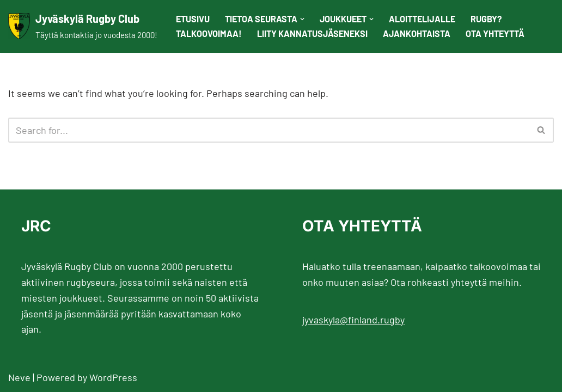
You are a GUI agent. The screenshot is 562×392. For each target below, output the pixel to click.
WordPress (113, 377)
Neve (19, 377)
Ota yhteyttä (495, 33)
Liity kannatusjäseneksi (312, 33)
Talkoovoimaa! (209, 33)
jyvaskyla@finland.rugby (353, 320)
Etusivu (193, 19)
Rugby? (486, 19)
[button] (302, 19)
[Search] (269, 130)
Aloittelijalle (422, 19)
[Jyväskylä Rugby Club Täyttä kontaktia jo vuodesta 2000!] (83, 26)
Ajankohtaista (417, 33)
